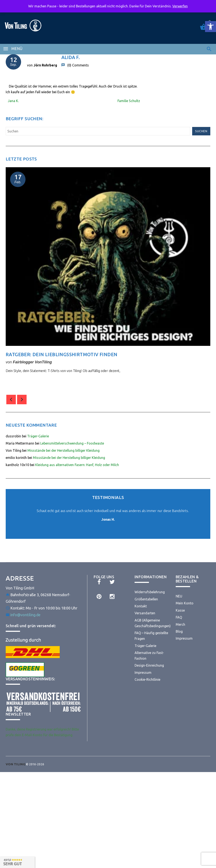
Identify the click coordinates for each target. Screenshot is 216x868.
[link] (211, 27)
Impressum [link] (143, 673)
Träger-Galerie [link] (38, 436)
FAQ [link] (179, 617)
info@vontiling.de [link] (25, 615)
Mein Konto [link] (185, 603)
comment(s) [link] (20, 381)
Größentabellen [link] (146, 599)
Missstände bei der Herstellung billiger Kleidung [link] (63, 450)
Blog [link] (179, 631)
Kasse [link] (180, 610)
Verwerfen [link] (180, 6)
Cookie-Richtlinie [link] (147, 679)
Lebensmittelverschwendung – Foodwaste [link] (72, 443)
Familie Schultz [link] (129, 101)
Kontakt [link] (141, 606)
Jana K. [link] (13, 101)
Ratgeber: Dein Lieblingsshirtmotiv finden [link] (61, 354)
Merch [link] (180, 624)
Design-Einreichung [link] (149, 665)
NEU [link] (179, 596)
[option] (108, 279)
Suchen (201, 131)
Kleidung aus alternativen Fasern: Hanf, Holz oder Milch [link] (77, 465)
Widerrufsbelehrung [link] (150, 592)
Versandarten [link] (145, 613)
